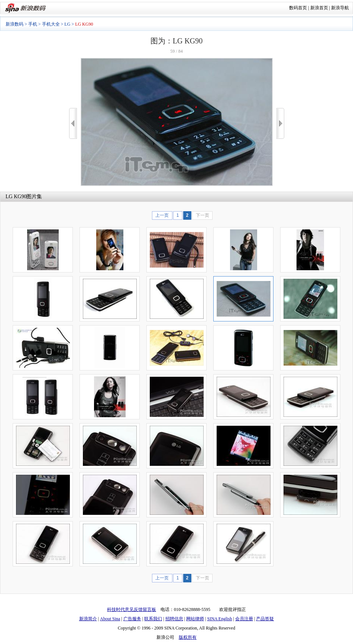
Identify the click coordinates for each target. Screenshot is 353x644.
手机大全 (51, 24)
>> (280, 123)
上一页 (162, 215)
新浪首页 (319, 8)
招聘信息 (174, 619)
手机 (33, 24)
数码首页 (298, 8)
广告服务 (132, 619)
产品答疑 (265, 619)
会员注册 (244, 619)
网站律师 (195, 619)
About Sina (110, 619)
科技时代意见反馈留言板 (132, 609)
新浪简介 (88, 619)
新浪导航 (340, 8)
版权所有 (188, 637)
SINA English (219, 619)
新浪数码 (14, 24)
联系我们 (153, 619)
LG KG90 (16, 197)
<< (73, 123)
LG (67, 24)
